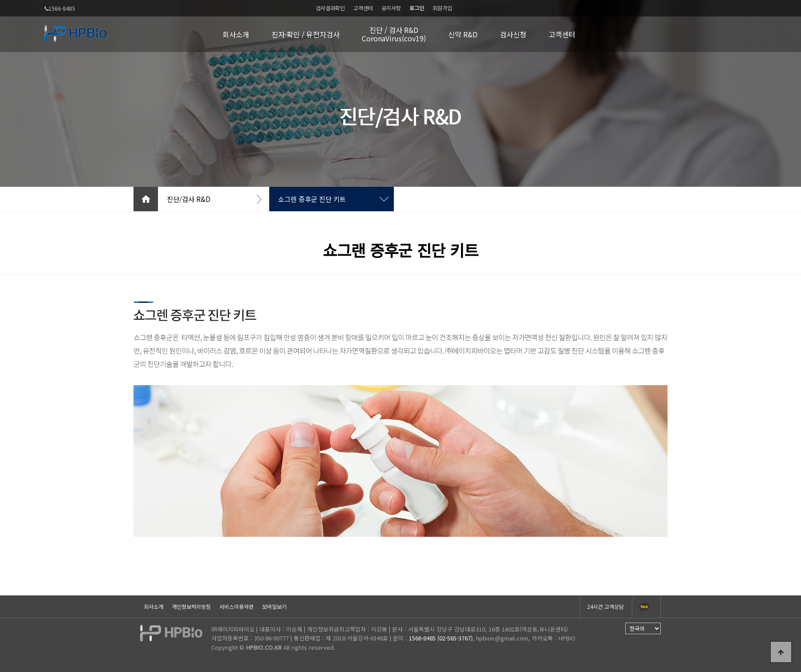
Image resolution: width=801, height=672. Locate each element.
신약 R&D (463, 34)
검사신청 (513, 34)
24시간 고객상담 (605, 606)
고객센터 (363, 8)
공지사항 (391, 8)
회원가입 (442, 8)
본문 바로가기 (0, 0)
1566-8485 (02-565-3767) (441, 638)
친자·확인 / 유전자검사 (305, 34)
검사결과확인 (330, 8)
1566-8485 (60, 9)
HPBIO (567, 638)
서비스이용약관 (237, 606)
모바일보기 (274, 606)
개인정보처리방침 (191, 606)
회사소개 (236, 34)
